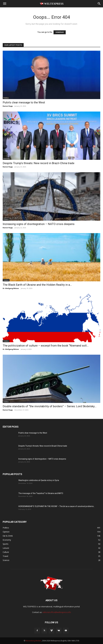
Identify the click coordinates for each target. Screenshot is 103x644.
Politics (6, 98)
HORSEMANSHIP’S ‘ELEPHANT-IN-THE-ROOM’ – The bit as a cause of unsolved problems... (57, 506)
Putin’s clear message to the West (24, 102)
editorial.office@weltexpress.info (57, 612)
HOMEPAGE (60, 32)
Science (6, 280)
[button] (5, 4)
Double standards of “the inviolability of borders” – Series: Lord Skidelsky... (50, 406)
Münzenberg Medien (33, 641)
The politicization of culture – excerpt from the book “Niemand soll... (46, 346)
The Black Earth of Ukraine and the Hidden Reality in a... (37, 285)
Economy (7, 159)
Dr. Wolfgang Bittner (11, 288)
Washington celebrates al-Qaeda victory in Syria (39, 480)
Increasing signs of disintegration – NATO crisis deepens (39, 224)
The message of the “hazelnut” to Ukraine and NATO (41, 493)
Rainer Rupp (8, 106)
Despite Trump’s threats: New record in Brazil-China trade (39, 163)
